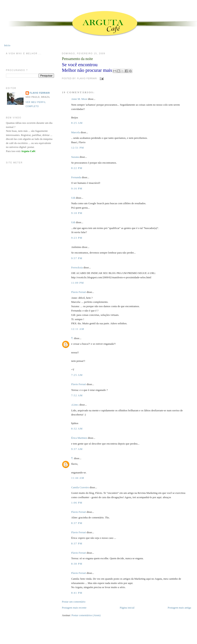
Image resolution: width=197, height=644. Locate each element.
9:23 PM (77, 238)
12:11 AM (78, 329)
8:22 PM (77, 168)
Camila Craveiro (80, 487)
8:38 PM (77, 564)
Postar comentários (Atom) (86, 615)
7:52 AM (77, 395)
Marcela (76, 132)
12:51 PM (78, 148)
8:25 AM (77, 123)
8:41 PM (77, 593)
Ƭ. (72, 338)
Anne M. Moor (79, 99)
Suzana (75, 157)
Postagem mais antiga (179, 608)
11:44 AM (78, 478)
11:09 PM (78, 283)
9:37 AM (77, 449)
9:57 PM (77, 258)
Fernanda (76, 177)
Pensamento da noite (77, 59)
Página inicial (127, 608)
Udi (73, 198)
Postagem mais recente (74, 608)
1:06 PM (77, 503)
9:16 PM (77, 188)
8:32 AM (77, 429)
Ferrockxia (77, 267)
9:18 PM (77, 213)
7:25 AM (77, 375)
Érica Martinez (79, 438)
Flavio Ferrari (79, 292)
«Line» (75, 405)
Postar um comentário (74, 602)
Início (7, 45)
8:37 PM (77, 523)
